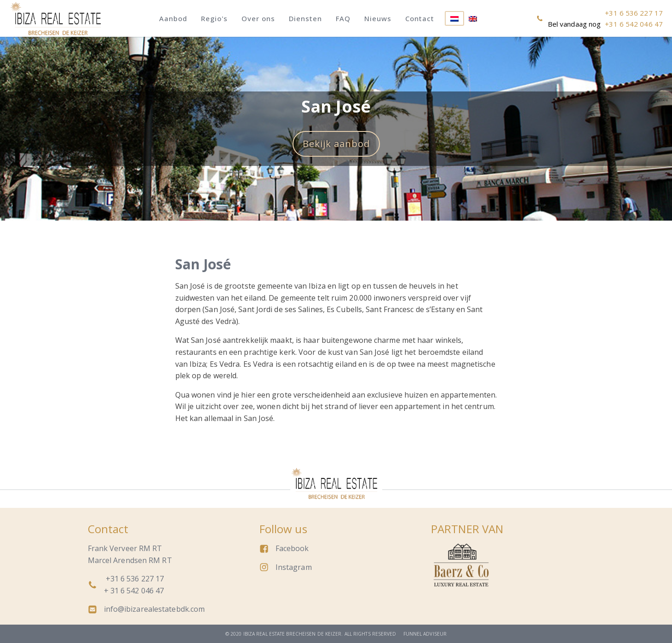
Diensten (305, 18)
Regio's (214, 18)
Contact (420, 18)
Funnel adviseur (425, 634)
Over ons (258, 18)
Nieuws (378, 18)
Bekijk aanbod (336, 144)
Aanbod (173, 18)
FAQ (343, 18)
